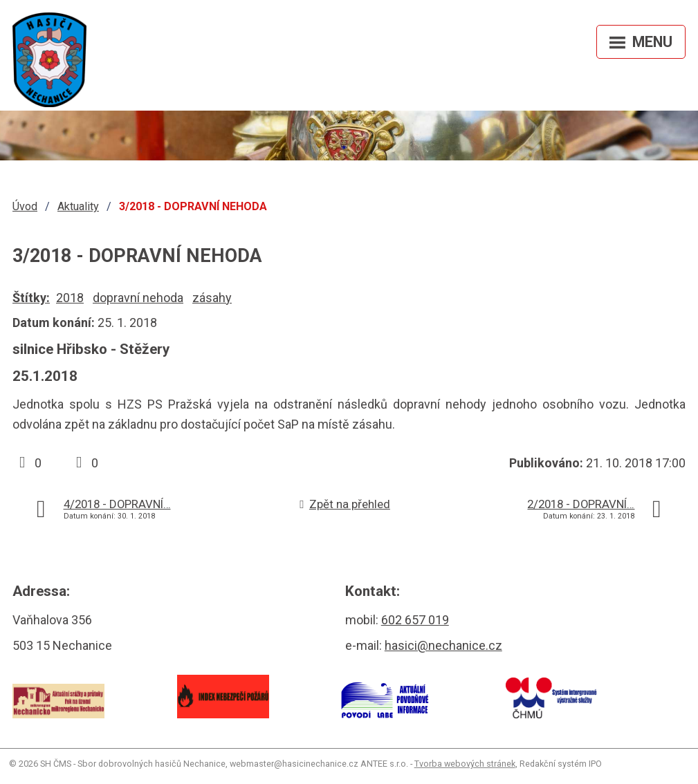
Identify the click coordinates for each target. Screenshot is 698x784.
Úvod (25, 206)
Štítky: (31, 298)
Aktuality (78, 206)
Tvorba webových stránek (465, 764)
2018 (70, 298)
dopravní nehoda (138, 298)
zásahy (212, 298)
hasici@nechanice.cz (443, 645)
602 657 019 (415, 620)
